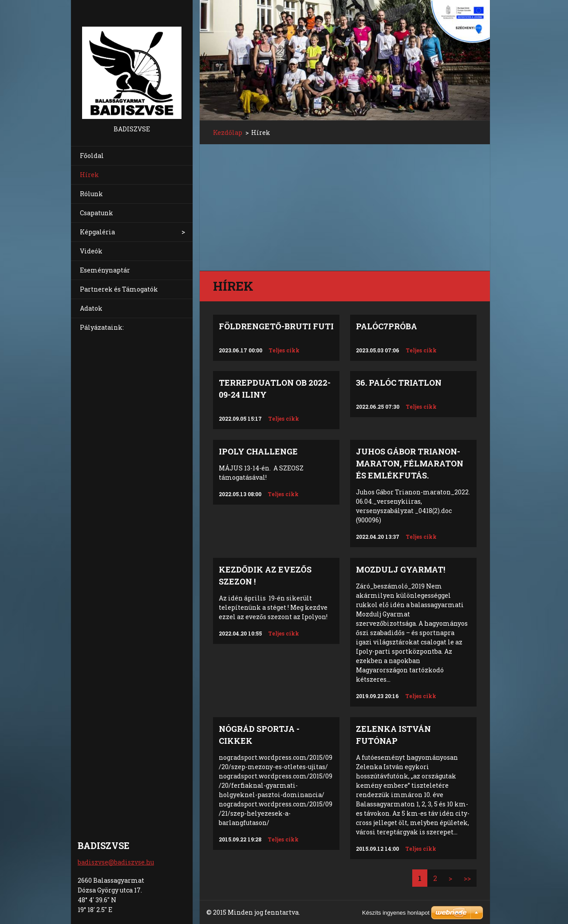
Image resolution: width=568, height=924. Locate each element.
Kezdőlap (228, 132)
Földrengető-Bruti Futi (276, 326)
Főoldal (92, 156)
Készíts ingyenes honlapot (396, 913)
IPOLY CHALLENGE (258, 451)
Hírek (89, 175)
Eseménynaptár (105, 270)
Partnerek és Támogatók (119, 289)
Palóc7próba (387, 326)
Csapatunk (97, 213)
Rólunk (91, 194)
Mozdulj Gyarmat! (400, 569)
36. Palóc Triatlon (399, 383)
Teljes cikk (284, 350)
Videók (91, 251)
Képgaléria (97, 232)
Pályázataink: (102, 327)
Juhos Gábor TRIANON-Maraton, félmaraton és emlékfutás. (410, 463)
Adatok (91, 308)
